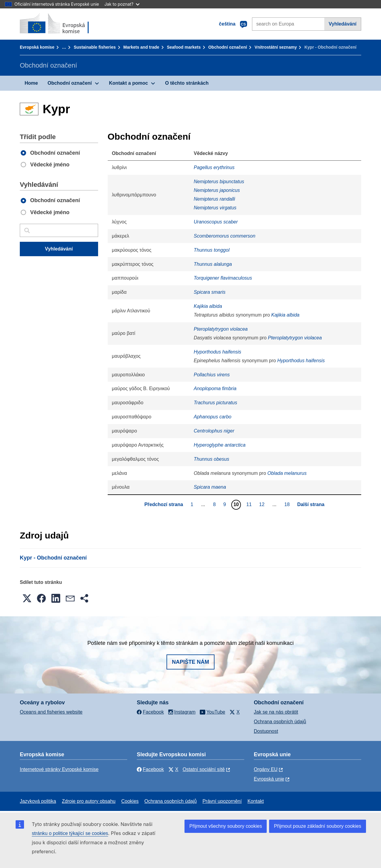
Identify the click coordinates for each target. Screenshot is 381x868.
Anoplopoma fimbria (215, 388)
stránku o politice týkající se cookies (70, 833)
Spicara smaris (210, 292)
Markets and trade (141, 47)
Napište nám (190, 662)
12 (263, 504)
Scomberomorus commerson (225, 236)
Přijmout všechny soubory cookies (226, 826)
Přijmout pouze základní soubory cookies (318, 826)
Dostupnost (266, 731)
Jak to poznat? (122, 4)
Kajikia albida (208, 306)
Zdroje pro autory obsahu (89, 801)
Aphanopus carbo (213, 417)
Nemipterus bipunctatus (219, 182)
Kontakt (256, 801)
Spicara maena (210, 487)
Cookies (130, 801)
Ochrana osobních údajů (280, 722)
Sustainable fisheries (95, 47)
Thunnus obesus (211, 459)
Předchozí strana (164, 504)
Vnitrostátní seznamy (276, 47)
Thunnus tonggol (212, 250)
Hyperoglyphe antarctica (220, 445)
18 (288, 504)
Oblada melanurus (287, 473)
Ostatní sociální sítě (204, 769)
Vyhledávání (342, 24)
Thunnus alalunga (213, 264)
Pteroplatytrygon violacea (221, 329)
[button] (27, 598)
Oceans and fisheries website (51, 712)
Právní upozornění (222, 801)
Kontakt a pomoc (128, 83)
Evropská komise (37, 47)
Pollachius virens (212, 375)
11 (250, 504)
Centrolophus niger (214, 431)
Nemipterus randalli (214, 199)
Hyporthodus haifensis (217, 352)
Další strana (311, 504)
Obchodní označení (228, 47)
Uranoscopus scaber (216, 222)
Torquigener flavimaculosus (223, 278)
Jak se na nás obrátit (276, 712)
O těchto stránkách (187, 83)
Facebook (150, 769)
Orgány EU (266, 769)
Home (31, 83)
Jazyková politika (38, 801)
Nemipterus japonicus (217, 190)
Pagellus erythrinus (214, 167)
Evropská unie (269, 779)
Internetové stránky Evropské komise (59, 769)
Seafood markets (184, 47)
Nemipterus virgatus (215, 208)
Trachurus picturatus (216, 403)
